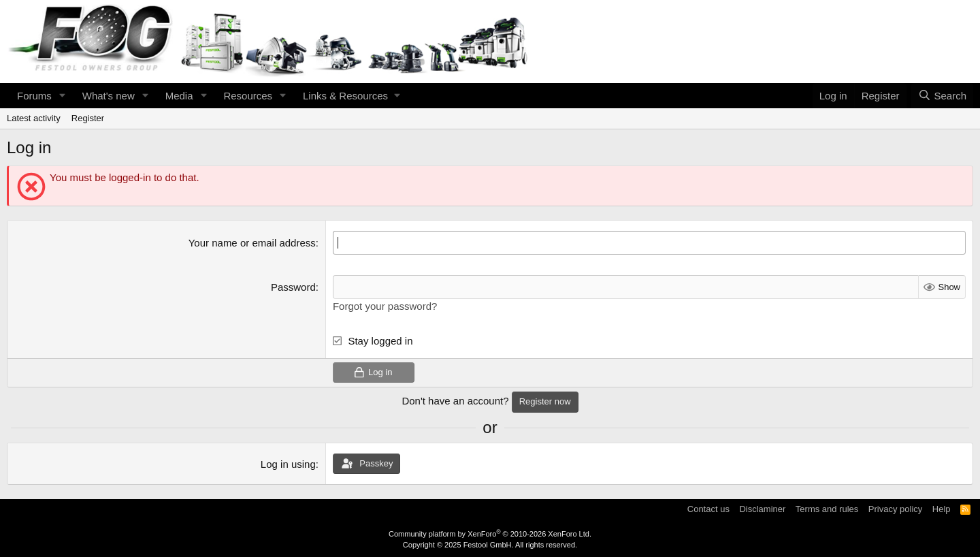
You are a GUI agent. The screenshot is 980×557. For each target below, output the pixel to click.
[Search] (942, 96)
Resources (248, 96)
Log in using (288, 464)
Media (179, 96)
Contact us (708, 509)
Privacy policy (895, 509)
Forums (34, 96)
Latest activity (34, 118)
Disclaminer (762, 509)
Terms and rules (827, 509)
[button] (63, 96)
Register (88, 118)
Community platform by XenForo (490, 534)
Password (293, 287)
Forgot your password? (385, 306)
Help (942, 509)
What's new (109, 96)
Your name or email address (252, 243)
